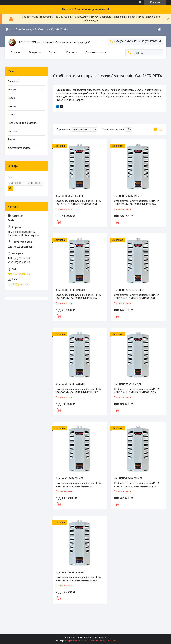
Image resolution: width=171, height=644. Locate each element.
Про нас (53, 52)
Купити (59, 221)
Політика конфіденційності (103, 641)
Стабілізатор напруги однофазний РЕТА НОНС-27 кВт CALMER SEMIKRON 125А (137, 391)
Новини (12, 106)
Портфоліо (14, 81)
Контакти (72, 52)
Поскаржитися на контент (76, 641)
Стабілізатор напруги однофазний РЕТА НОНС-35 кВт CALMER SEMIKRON (78, 485)
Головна (16, 52)
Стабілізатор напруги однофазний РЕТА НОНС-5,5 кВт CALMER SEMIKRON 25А (78, 203)
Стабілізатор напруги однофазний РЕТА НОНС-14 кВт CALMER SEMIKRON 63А (78, 579)
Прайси (12, 98)
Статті (11, 115)
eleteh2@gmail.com (19, 284)
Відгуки (12, 140)
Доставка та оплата (19, 148)
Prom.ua (102, 638)
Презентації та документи (23, 123)
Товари (33, 52)
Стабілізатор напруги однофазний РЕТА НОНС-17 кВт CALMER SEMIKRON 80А (137, 297)
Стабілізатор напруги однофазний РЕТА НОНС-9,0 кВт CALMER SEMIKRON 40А (137, 485)
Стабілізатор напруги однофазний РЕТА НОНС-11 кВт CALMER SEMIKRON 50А (78, 297)
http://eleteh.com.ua (19, 274)
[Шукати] (130, 53)
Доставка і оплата (96, 52)
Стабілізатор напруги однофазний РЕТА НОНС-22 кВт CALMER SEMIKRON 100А (78, 391)
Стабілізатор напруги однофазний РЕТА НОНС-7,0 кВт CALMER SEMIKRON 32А (137, 203)
